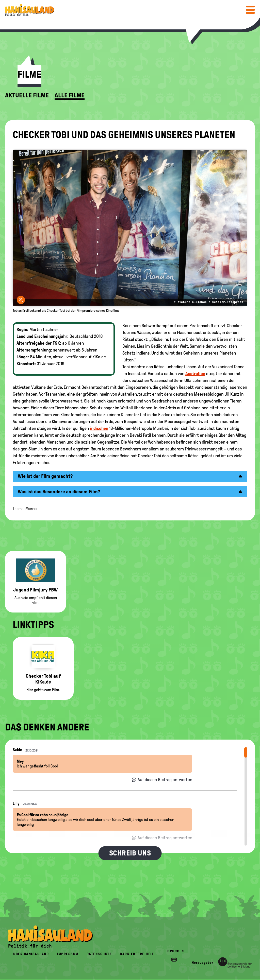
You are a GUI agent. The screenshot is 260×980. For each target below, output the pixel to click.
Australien (195, 374)
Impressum (68, 954)
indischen (99, 428)
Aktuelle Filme (27, 95)
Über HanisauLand (31, 954)
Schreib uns (130, 853)
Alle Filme (70, 95)
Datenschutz (99, 954)
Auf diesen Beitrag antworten (165, 780)
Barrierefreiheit (137, 954)
